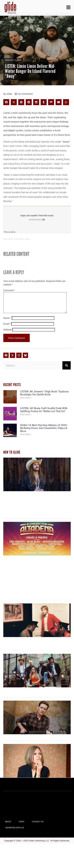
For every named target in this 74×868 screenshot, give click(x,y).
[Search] (67, 369)
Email (7, 328)
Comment (9, 290)
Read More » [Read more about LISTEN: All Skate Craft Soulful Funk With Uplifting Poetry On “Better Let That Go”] (26, 419)
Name (7, 322)
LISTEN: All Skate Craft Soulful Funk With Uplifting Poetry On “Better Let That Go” (44, 414)
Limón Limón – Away (22, 239)
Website (7, 334)
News (27, 60)
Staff (22, 826)
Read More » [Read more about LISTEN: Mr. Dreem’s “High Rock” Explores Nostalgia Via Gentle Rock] (26, 402)
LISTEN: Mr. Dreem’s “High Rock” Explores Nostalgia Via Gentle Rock (44, 397)
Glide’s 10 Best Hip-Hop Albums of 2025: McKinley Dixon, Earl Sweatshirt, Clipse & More (44, 432)
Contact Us (38, 826)
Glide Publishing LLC (39, 845)
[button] (6, 102)
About (8, 826)
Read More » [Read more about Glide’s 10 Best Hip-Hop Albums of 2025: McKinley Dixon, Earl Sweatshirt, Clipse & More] (26, 438)
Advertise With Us (15, 832)
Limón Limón (8, 239)
